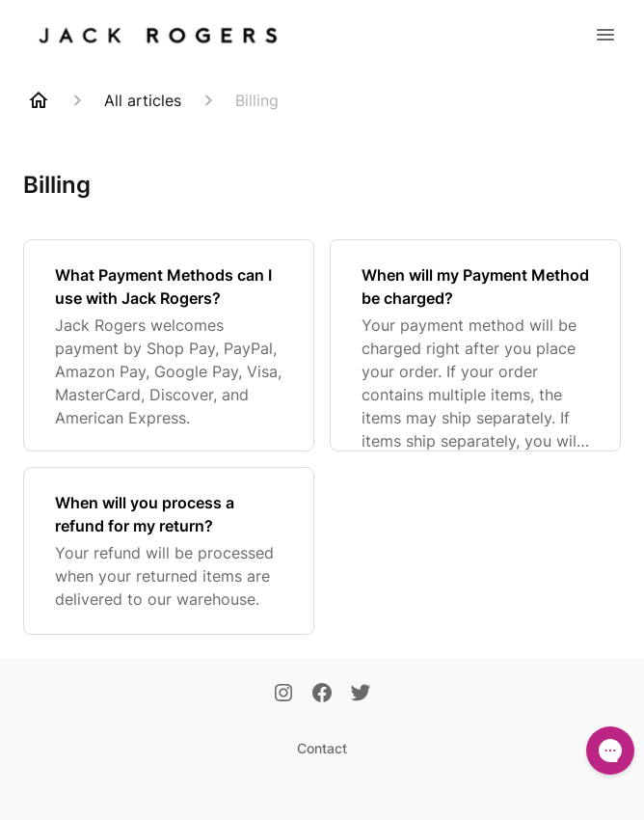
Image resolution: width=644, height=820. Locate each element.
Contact (322, 748)
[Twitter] (361, 695)
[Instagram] (283, 695)
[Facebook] (322, 695)
